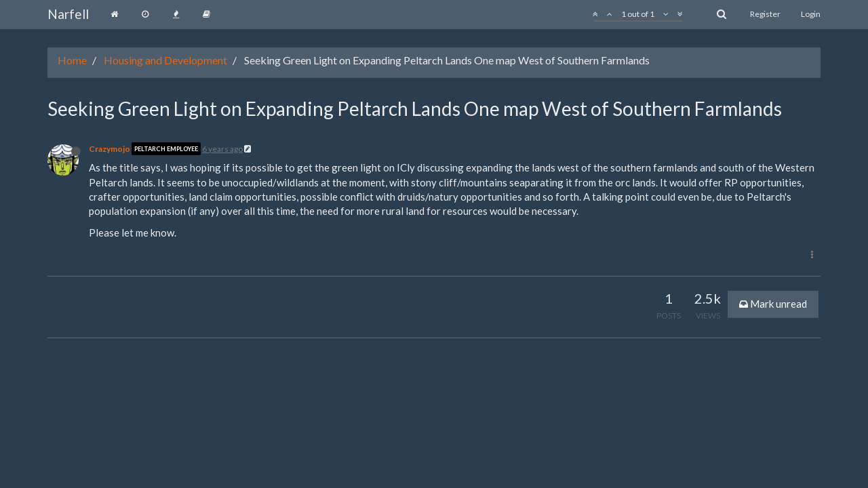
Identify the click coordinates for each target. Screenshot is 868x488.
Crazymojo (110, 149)
